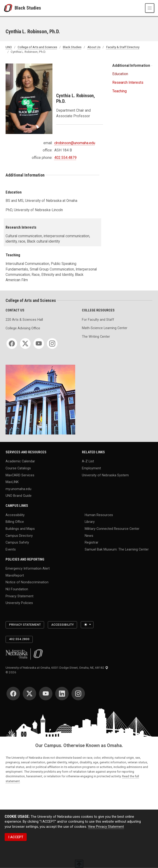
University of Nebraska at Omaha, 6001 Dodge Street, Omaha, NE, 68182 (57, 668)
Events (11, 549)
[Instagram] (52, 344)
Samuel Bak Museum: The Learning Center (117, 549)
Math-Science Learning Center (105, 328)
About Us (94, 47)
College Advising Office (23, 328)
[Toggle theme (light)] (87, 625)
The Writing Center (96, 337)
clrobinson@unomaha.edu (75, 143)
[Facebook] (12, 344)
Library (90, 522)
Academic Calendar (20, 461)
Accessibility (15, 515)
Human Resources (99, 515)
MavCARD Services (20, 475)
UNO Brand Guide (19, 496)
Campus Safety (17, 542)
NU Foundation (17, 589)
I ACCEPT (16, 837)
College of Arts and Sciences (37, 47)
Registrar (92, 542)
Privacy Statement (19, 596)
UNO (9, 47)
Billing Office (15, 522)
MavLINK (12, 482)
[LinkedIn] (62, 694)
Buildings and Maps (20, 529)
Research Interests (128, 82)
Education (121, 74)
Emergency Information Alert (28, 568)
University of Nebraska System (105, 475)
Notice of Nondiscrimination (27, 582)
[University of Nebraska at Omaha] (9, 8)
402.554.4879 (65, 158)
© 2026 (12, 672)
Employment (91, 468)
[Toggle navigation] (150, 8)
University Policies (19, 603)
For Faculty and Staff (98, 320)
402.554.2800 (19, 639)
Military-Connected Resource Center (112, 529)
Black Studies (28, 8)
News (89, 535)
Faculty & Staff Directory (123, 47)
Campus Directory (19, 535)
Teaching (119, 91)
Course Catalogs (18, 468)
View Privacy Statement (106, 827)
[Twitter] (25, 344)
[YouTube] (39, 344)
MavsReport (15, 575)
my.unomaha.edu (18, 489)
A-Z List (88, 461)
